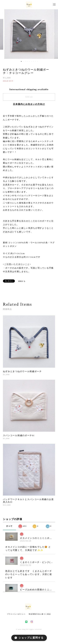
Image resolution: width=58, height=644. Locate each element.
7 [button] (33, 61)
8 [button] (35, 61)
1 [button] (21, 61)
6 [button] (31, 61)
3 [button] (25, 61)
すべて (9, 526)
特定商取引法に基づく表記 (40, 614)
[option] (29, 34)
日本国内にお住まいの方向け (29, 104)
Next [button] (53, 34)
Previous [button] (5, 34)
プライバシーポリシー (16, 614)
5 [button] (29, 61)
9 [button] (37, 61)
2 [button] (23, 61)
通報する (22, 281)
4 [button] (27, 61)
